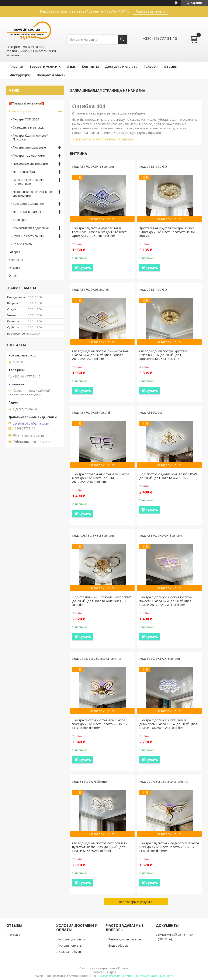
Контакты (90, 66)
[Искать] (122, 39)
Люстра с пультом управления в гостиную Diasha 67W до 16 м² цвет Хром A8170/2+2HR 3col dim (99, 232)
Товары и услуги (43, 66)
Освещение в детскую (29, 127)
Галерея (151, 66)
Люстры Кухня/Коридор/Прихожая (30, 137)
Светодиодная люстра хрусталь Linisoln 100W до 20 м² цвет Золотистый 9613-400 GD (164, 355)
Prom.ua (123, 968)
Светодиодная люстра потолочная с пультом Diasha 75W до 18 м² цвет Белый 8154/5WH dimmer (100, 847)
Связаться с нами (150, 11)
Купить (85, 268)
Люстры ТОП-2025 (26, 119)
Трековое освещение (28, 204)
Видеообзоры (118, 945)
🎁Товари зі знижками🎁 (26, 103)
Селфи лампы (22, 244)
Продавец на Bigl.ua (104, 972)
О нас (71, 66)
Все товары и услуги (134, 902)
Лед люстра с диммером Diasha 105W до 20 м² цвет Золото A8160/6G (168, 476)
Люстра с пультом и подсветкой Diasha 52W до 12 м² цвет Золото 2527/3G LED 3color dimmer (169, 847)
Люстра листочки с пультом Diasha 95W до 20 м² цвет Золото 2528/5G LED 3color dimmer (99, 724)
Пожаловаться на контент (115, 976)
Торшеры (19, 220)
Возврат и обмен (51, 75)
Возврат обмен (70, 952)
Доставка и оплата (121, 66)
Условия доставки (72, 939)
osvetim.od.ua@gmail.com (31, 423)
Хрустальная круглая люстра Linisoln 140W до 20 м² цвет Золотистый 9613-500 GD (169, 232)
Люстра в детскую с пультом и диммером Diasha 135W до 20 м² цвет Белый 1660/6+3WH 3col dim (168, 724)
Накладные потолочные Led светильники (33, 194)
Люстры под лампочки (29, 155)
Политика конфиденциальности (154, 976)
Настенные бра (24, 172)
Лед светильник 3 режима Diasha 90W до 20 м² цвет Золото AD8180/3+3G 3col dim (101, 601)
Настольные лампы (27, 212)
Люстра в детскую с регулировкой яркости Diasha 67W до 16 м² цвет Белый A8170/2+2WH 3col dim (165, 601)
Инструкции (20, 75)
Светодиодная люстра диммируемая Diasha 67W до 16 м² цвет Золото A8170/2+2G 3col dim (100, 355)
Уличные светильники (29, 236)
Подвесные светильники (30, 164)
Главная (16, 66)
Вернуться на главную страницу (105, 139)
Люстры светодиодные (29, 147)
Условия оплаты (70, 945)
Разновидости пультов (125, 939)
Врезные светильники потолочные (29, 182)
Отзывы (171, 66)
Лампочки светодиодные (31, 228)
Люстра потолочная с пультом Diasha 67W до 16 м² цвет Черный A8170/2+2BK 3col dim (101, 478)
